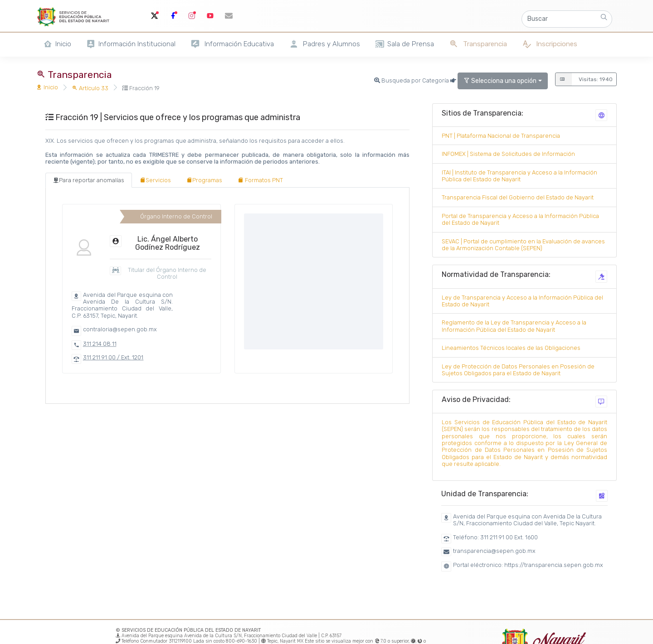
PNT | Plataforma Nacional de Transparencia (501, 136)
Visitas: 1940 (584, 79)
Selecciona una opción (500, 81)
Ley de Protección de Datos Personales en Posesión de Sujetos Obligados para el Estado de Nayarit (518, 370)
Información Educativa (232, 44)
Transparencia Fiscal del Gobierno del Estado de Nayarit (518, 197)
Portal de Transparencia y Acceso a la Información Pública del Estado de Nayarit (520, 219)
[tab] (89, 180)
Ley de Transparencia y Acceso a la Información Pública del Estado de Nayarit (522, 301)
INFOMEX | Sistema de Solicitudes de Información (508, 154)
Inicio (47, 87)
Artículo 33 (90, 88)
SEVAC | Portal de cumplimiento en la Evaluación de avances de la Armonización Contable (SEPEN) (523, 245)
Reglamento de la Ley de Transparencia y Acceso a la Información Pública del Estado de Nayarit (514, 326)
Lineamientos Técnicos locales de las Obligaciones (511, 348)
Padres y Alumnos (324, 44)
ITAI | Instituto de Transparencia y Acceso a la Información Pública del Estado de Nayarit (519, 176)
